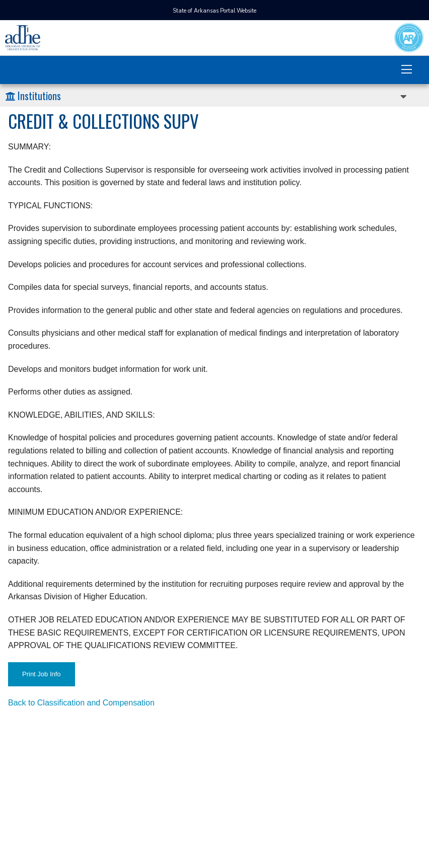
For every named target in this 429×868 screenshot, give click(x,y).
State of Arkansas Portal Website (214, 11)
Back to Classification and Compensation (81, 703)
